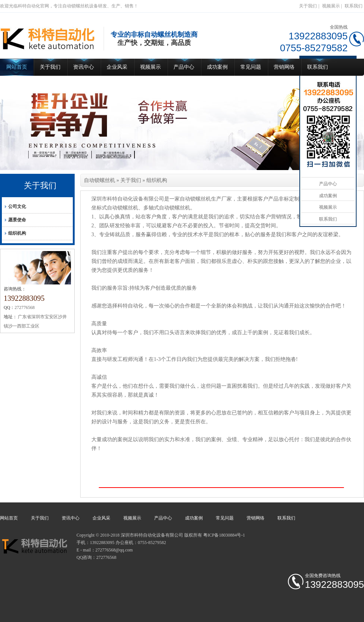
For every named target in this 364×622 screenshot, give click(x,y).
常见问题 (251, 67)
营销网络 (284, 67)
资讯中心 (84, 67)
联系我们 (354, 6)
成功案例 (217, 67)
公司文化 (17, 206)
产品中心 (184, 67)
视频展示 (331, 6)
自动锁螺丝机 (100, 180)
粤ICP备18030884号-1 (224, 535)
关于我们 (308, 6)
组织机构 (17, 233)
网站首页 (17, 67)
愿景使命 (17, 220)
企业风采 (117, 67)
